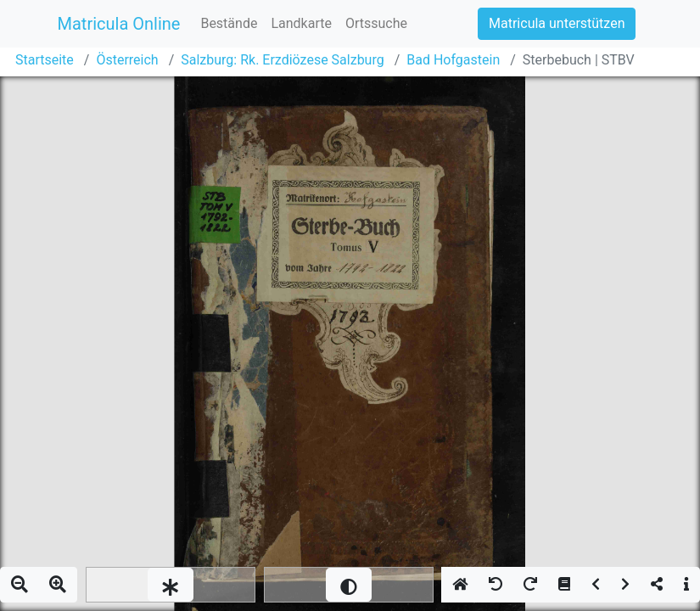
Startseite (45, 60)
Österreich (127, 60)
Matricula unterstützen (557, 23)
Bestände (229, 23)
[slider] (171, 585)
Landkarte (301, 23)
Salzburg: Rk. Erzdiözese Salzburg (282, 60)
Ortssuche (376, 23)
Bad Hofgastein (453, 60)
